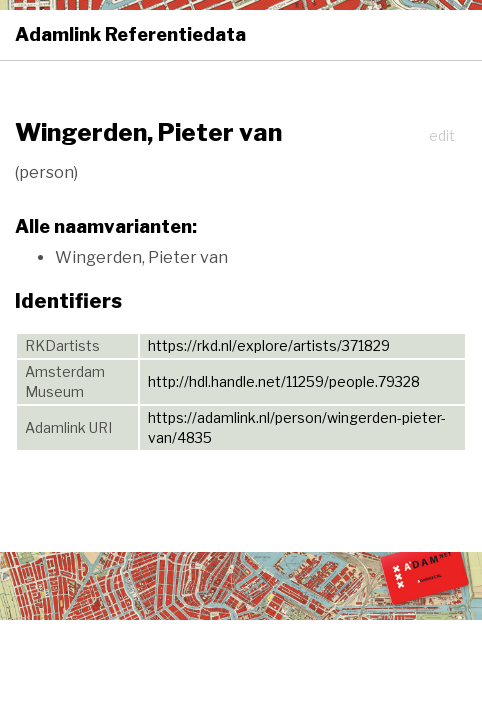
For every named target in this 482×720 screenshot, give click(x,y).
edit (442, 135)
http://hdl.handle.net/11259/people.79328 (284, 381)
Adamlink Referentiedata (130, 34)
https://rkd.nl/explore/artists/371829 (269, 345)
